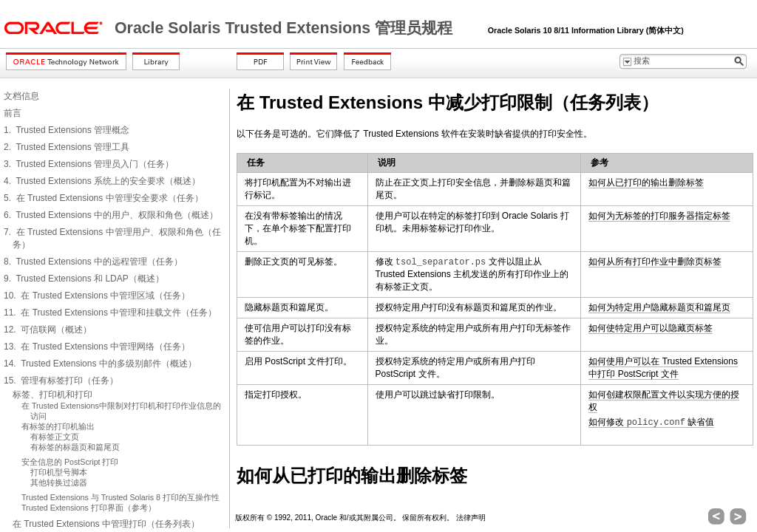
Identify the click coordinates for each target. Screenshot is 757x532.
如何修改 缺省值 (651, 422)
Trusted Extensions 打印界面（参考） (89, 508)
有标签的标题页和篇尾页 (75, 447)
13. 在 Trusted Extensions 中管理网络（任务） (97, 347)
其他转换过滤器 (59, 482)
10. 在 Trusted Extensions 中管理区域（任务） (97, 296)
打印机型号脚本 (59, 472)
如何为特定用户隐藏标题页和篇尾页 (659, 307)
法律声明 (471, 518)
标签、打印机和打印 (52, 395)
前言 (13, 113)
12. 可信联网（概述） (48, 330)
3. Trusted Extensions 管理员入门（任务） (89, 164)
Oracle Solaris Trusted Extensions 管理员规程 (286, 28)
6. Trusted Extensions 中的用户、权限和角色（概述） (111, 215)
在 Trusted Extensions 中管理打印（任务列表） (106, 524)
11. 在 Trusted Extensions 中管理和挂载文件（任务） (110, 313)
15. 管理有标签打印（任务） (61, 381)
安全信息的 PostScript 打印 (70, 462)
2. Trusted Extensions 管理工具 (67, 147)
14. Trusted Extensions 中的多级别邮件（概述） (100, 364)
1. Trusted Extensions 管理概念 (67, 130)
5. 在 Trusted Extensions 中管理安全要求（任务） (103, 198)
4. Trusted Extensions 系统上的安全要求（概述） (102, 181)
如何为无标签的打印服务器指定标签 (659, 216)
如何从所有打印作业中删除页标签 (655, 262)
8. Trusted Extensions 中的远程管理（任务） (93, 262)
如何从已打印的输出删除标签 (646, 183)
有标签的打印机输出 (58, 426)
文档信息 (21, 96)
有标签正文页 (55, 437)
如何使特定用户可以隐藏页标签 (651, 328)
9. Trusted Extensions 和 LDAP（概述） (84, 279)
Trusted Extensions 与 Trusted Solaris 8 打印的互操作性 (120, 497)
